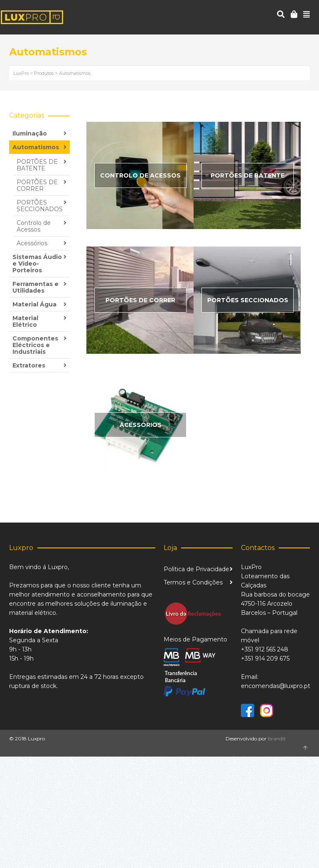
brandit (277, 739)
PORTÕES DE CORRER (37, 185)
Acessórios (32, 243)
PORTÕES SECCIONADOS (40, 206)
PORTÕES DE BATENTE (37, 165)
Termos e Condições (193, 582)
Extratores (29, 365)
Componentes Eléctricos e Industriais (35, 345)
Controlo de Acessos (34, 226)
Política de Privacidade (196, 569)
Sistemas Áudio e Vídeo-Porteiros (37, 264)
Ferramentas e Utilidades (36, 287)
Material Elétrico (25, 321)
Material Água (34, 304)
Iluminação (30, 133)
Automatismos (36, 147)
